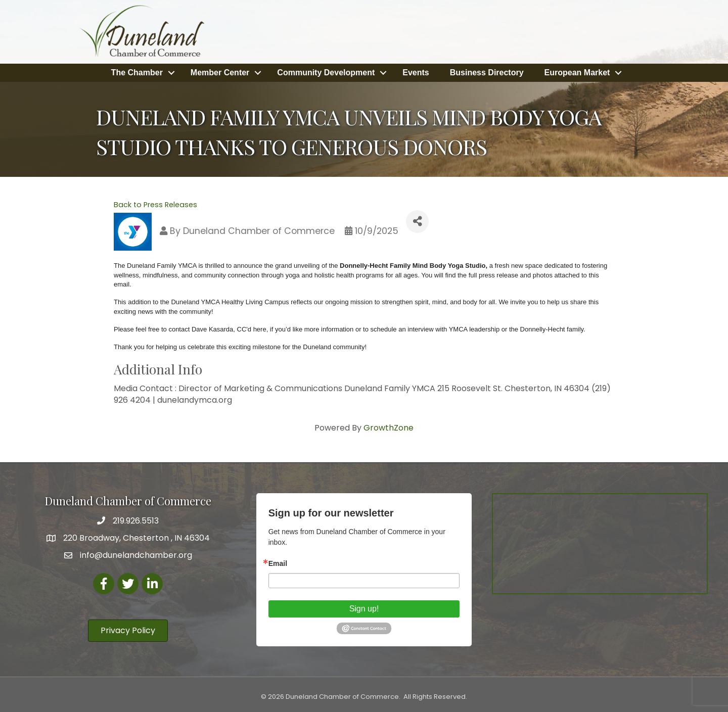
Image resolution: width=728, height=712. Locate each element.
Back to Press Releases (155, 205)
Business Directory (487, 73)
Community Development (326, 73)
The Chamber (137, 73)
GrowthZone (389, 428)
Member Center (220, 73)
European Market (577, 73)
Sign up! (364, 609)
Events (416, 73)
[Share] (417, 222)
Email (278, 563)
